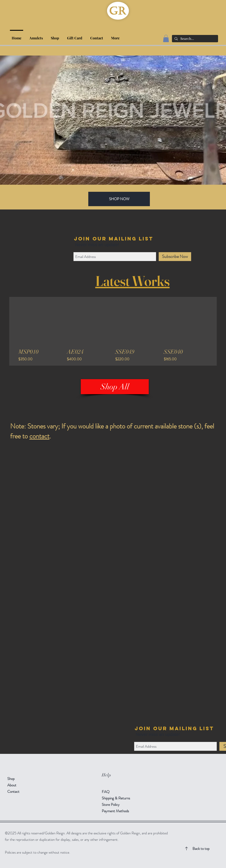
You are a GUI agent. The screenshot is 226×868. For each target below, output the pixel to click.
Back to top (201, 849)
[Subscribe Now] (175, 257)
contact (39, 436)
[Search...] (195, 39)
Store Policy (111, 805)
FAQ (106, 792)
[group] (113, 331)
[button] (55, 36)
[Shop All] (115, 387)
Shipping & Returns (116, 798)
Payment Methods (116, 811)
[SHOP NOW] (119, 199)
